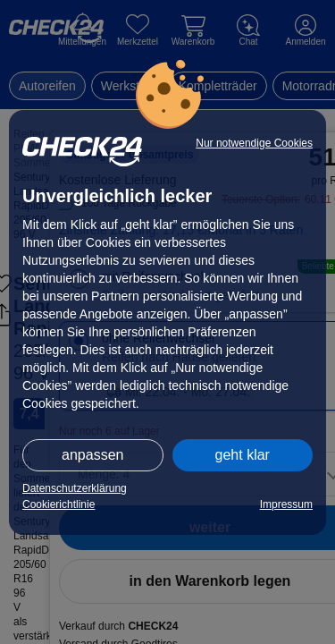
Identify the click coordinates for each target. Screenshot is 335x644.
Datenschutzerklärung (75, 488)
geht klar (243, 455)
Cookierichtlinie (59, 504)
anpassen (92, 455)
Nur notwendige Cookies (254, 143)
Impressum (286, 504)
